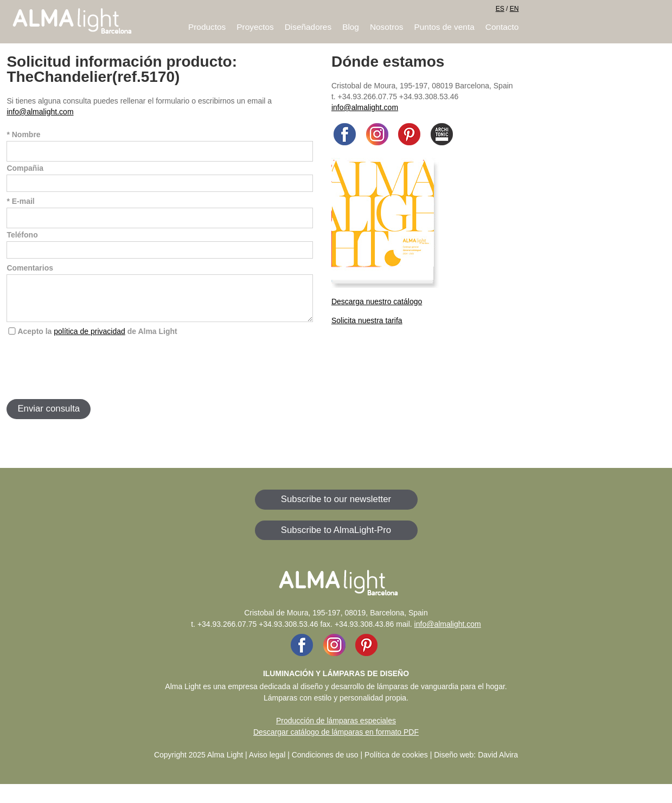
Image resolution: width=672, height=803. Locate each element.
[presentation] (89, 375)
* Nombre (23, 134)
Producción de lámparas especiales (336, 729)
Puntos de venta (444, 27)
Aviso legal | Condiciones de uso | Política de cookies (338, 763)
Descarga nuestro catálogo (377, 301)
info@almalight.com (40, 112)
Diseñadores (308, 27)
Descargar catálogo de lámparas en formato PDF (336, 740)
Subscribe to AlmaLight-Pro (336, 538)
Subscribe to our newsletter (336, 507)
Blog (351, 27)
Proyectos (255, 27)
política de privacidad (89, 339)
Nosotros (387, 27)
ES (500, 9)
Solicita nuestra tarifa (367, 320)
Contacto (502, 27)
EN (514, 9)
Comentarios (30, 268)
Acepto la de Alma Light (97, 339)
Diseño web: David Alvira (476, 763)
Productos (207, 27)
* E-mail (20, 201)
